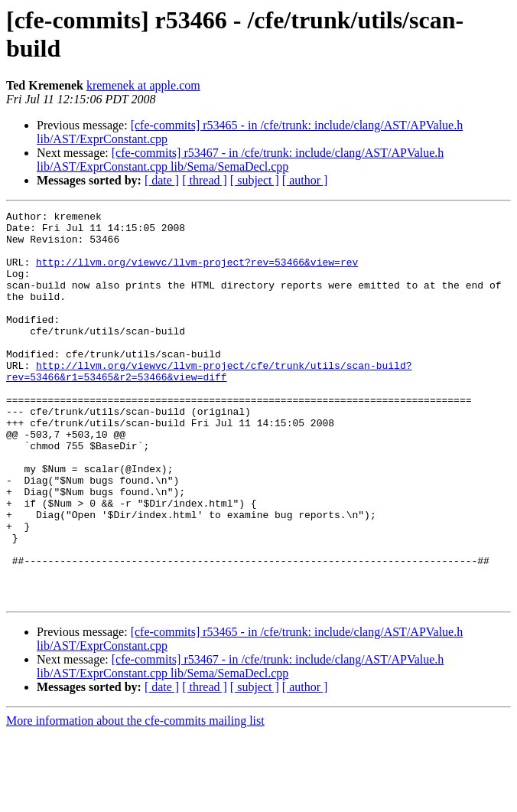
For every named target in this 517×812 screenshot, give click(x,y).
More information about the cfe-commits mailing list (135, 799)
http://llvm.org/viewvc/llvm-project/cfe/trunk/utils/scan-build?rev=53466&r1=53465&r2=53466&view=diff (209, 404)
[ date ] (162, 180)
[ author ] (305, 180)
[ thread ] (205, 180)
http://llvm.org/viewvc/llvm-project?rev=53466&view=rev (197, 273)
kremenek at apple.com (143, 85)
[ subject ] (255, 180)
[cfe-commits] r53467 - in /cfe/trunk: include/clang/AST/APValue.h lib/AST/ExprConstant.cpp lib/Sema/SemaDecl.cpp (240, 160)
